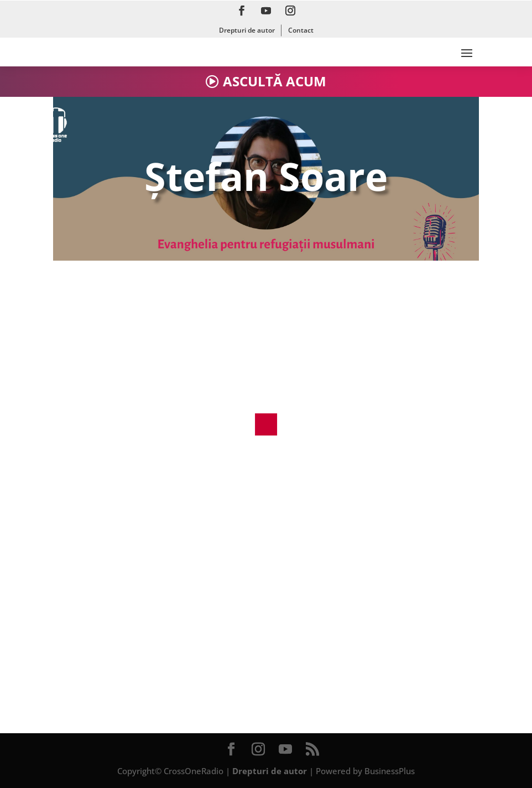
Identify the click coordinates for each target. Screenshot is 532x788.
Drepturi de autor (247, 30)
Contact (301, 30)
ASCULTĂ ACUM (275, 81)
